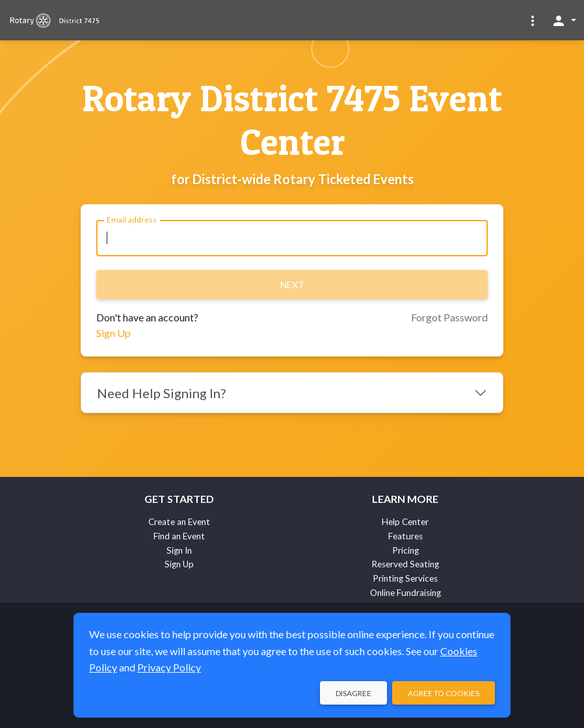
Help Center (405, 522)
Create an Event (179, 522)
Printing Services (405, 578)
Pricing (405, 550)
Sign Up (113, 333)
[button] (533, 20)
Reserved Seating (405, 564)
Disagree (353, 693)
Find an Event (179, 536)
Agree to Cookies (444, 693)
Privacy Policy (169, 667)
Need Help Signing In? (161, 393)
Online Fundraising (405, 593)
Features (405, 536)
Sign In (179, 550)
